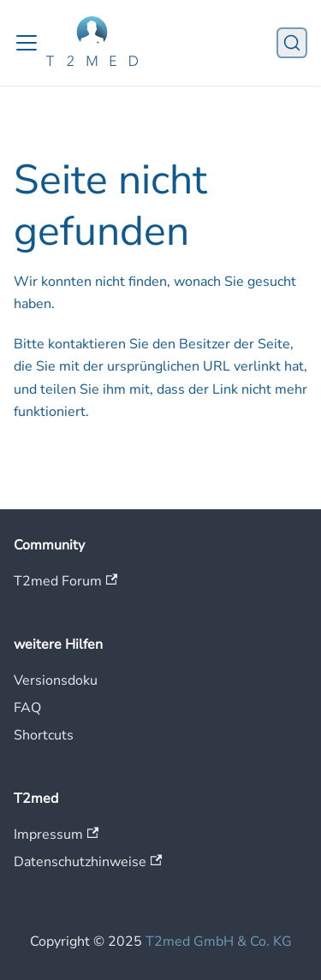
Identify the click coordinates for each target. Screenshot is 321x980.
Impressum (56, 834)
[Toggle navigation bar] (27, 43)
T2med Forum (65, 581)
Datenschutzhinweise (88, 862)
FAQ (27, 708)
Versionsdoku (56, 680)
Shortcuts (44, 735)
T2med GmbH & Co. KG (219, 941)
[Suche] (292, 43)
